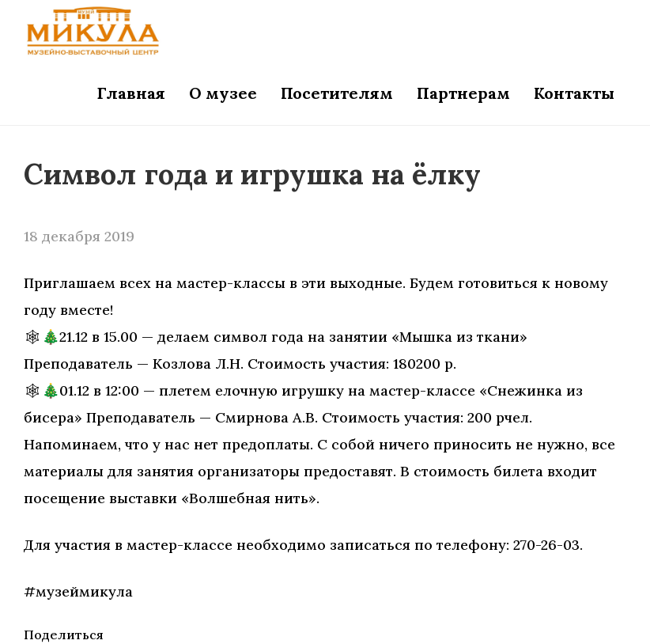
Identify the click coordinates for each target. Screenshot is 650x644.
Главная (131, 93)
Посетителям (337, 93)
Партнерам (463, 93)
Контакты (574, 93)
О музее (223, 93)
